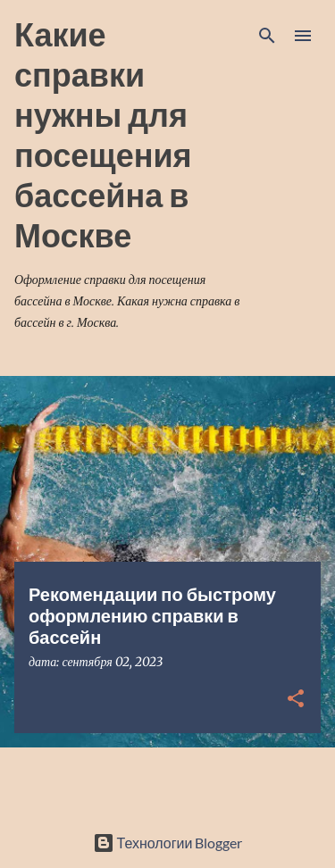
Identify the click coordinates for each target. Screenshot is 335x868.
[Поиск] (267, 36)
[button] (296, 700)
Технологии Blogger (168, 843)
